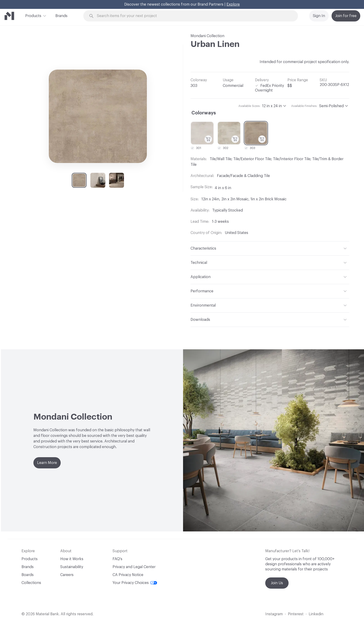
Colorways (204, 113)
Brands (61, 16)
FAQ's (117, 559)
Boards (28, 575)
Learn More (47, 463)
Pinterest (296, 614)
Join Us (277, 583)
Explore (233, 4)
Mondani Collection (207, 36)
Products (33, 15)
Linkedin (316, 614)
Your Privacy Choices (135, 583)
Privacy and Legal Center (134, 567)
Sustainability (72, 567)
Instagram (274, 614)
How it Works (72, 559)
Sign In (319, 16)
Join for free (346, 16)
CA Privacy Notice (128, 575)
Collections (31, 583)
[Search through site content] (193, 16)
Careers (67, 575)
